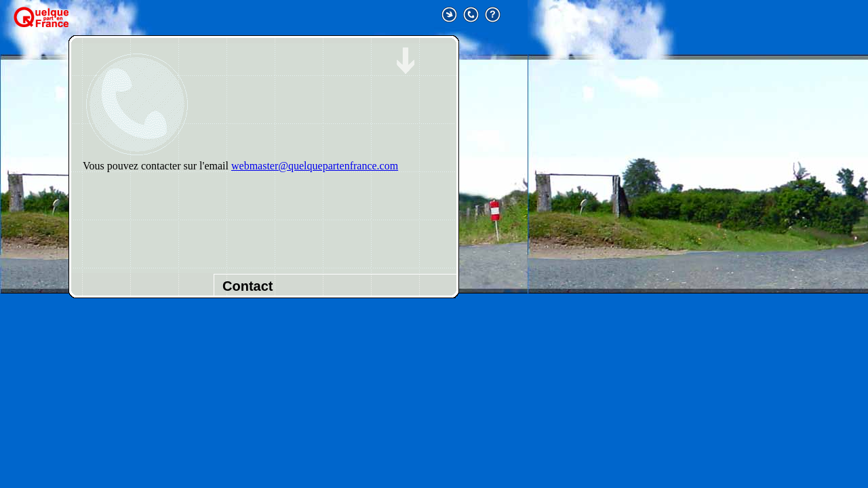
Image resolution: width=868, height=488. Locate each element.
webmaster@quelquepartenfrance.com (315, 166)
